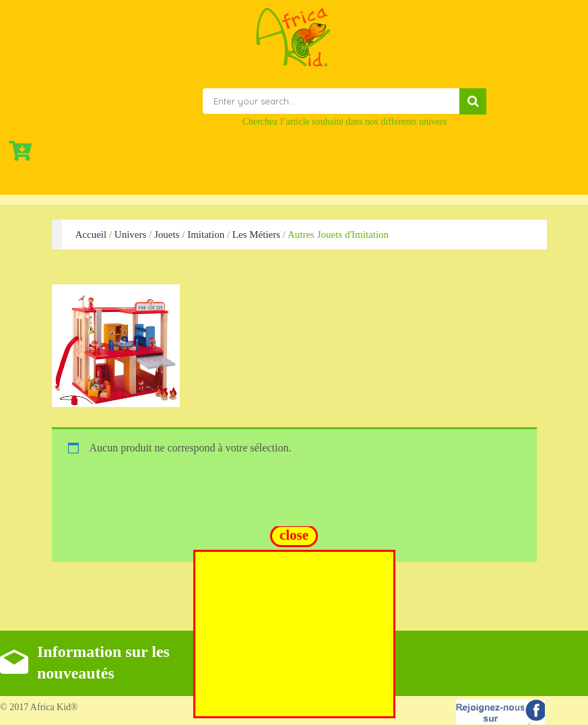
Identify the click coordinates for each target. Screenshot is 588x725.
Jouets (167, 234)
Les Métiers (256, 234)
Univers (131, 234)
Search (473, 101)
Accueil (91, 234)
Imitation (206, 234)
